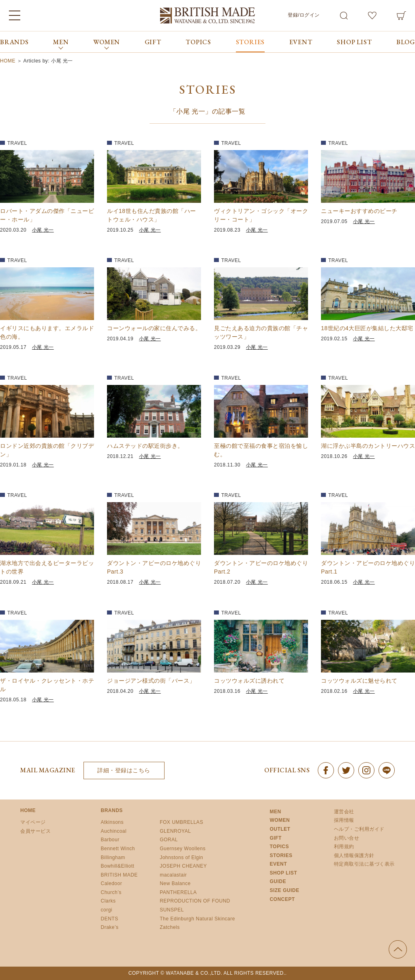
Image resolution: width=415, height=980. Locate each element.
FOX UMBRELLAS (181, 822)
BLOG (406, 42)
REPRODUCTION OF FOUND (195, 901)
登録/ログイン (304, 15)
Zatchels (170, 927)
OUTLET (280, 829)
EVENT (301, 42)
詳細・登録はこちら (124, 770)
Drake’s (110, 927)
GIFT (153, 42)
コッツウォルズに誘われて (249, 681)
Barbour (110, 840)
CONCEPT (282, 899)
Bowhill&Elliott (118, 866)
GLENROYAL (175, 831)
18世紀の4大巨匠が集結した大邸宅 (367, 328)
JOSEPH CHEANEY (183, 866)
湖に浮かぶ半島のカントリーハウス (368, 446)
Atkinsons (112, 822)
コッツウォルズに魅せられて (359, 681)
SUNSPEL (172, 910)
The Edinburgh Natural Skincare (197, 919)
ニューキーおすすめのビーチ (359, 211)
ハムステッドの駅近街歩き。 (145, 446)
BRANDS (14, 42)
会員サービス (35, 831)
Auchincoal (114, 831)
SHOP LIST (354, 42)
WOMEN (280, 820)
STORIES (250, 42)
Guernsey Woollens (183, 849)
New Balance (175, 883)
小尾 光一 (43, 230)
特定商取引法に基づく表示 (364, 864)
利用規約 (344, 847)
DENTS (110, 919)
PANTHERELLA (178, 892)
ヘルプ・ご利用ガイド (359, 829)
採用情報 (344, 820)
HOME (28, 810)
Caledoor (112, 883)
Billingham (113, 857)
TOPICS (198, 42)
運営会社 (344, 812)
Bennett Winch (118, 849)
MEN (275, 812)
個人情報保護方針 (354, 855)
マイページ (33, 822)
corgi (107, 910)
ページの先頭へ (398, 949)
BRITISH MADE (119, 875)
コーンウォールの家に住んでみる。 (154, 328)
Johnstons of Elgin (181, 857)
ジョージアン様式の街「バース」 (151, 681)
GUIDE (278, 881)
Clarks (108, 901)
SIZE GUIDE (284, 890)
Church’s (111, 892)
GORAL (169, 840)
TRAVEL (17, 143)
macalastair (173, 875)
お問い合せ (347, 838)
